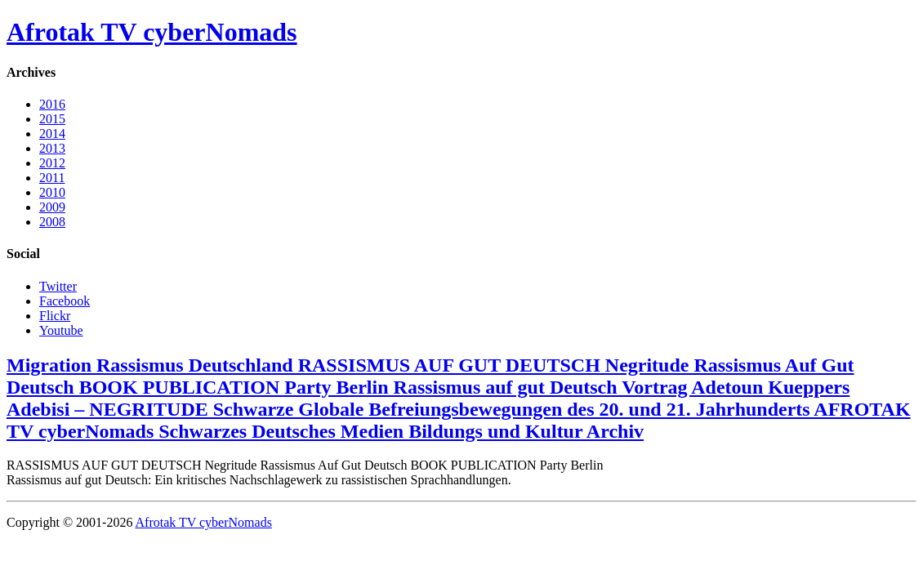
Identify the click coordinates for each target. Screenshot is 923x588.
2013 (52, 148)
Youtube (61, 330)
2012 (52, 163)
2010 (52, 192)
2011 (52, 178)
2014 (52, 134)
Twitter (58, 286)
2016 (52, 104)
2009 (52, 207)
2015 (52, 119)
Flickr (55, 316)
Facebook (65, 301)
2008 (52, 222)
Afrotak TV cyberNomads (152, 32)
